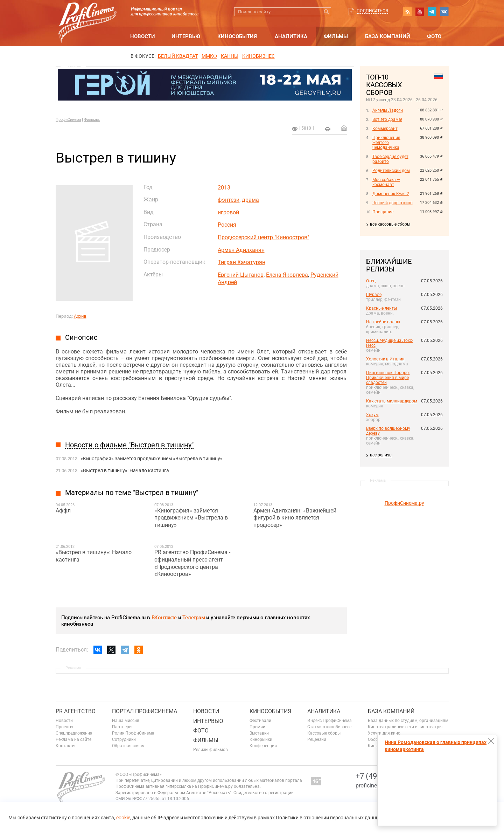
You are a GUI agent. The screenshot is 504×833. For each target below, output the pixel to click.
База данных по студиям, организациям (408, 721)
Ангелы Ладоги (388, 110)
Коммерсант (385, 129)
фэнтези (229, 200)
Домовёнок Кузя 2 (391, 194)
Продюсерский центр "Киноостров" (263, 237)
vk (444, 12)
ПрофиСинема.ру (404, 503)
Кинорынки (261, 739)
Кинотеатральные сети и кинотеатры (405, 727)
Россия (227, 225)
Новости (143, 36)
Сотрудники (124, 739)
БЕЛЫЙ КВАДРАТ (178, 56)
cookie (123, 818)
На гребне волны (383, 322)
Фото (434, 36)
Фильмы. (92, 120)
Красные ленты (381, 308)
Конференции (263, 746)
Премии (257, 727)
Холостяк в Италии (385, 359)
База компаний (388, 36)
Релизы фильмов (211, 750)
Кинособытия (237, 36)
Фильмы (336, 36)
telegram (432, 12)
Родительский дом (391, 171)
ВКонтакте (164, 618)
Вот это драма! (387, 119)
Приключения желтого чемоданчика (386, 143)
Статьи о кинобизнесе (329, 727)
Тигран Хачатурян (241, 262)
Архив (80, 316)
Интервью (186, 36)
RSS (407, 12)
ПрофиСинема (68, 120)
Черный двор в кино (393, 203)
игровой (228, 212)
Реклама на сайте (73, 739)
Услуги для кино (384, 733)
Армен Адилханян (241, 250)
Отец (371, 281)
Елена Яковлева (287, 275)
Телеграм (194, 618)
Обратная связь (128, 746)
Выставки (259, 733)
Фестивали (260, 721)
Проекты (64, 727)
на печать (328, 129)
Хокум (372, 415)
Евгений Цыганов (241, 275)
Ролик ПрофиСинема (133, 733)
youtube (420, 12)
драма (250, 200)
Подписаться (372, 11)
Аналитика (291, 36)
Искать (327, 12)
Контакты (65, 746)
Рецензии (317, 739)
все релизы (381, 455)
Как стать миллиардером (392, 401)
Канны (230, 56)
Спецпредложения (74, 733)
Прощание (383, 212)
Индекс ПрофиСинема (330, 721)
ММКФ (209, 56)
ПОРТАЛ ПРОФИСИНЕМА (145, 711)
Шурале (374, 295)
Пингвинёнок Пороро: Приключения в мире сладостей (388, 378)
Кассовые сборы (324, 733)
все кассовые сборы (390, 224)
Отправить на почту (344, 128)
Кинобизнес (258, 56)
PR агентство (76, 711)
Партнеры (122, 727)
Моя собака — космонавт (386, 182)
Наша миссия (126, 721)
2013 (224, 188)
